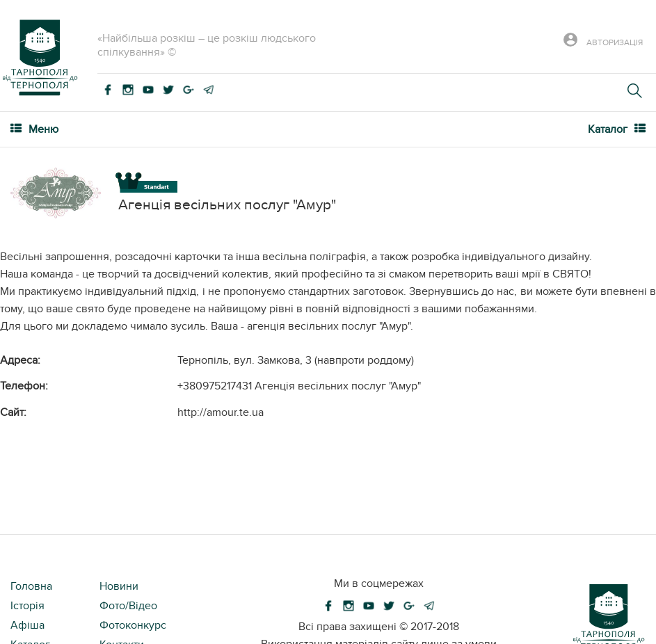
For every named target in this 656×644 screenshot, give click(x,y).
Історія (27, 606)
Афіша (27, 625)
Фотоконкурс (133, 625)
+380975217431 (215, 386)
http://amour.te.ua (221, 412)
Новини (119, 586)
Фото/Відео (128, 606)
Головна (31, 586)
